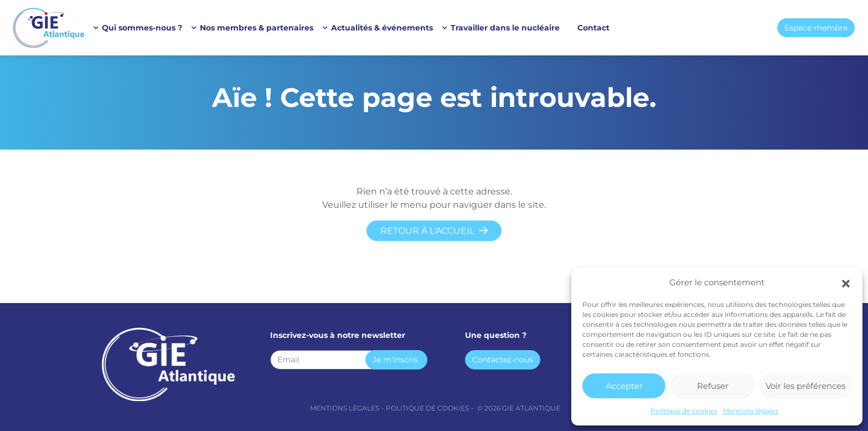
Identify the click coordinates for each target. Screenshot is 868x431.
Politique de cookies (684, 411)
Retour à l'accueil (427, 231)
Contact (593, 28)
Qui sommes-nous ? (142, 28)
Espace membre (816, 28)
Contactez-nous (503, 360)
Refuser (713, 386)
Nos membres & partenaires (257, 28)
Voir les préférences (805, 386)
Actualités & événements (382, 28)
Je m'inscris (395, 360)
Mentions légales (751, 411)
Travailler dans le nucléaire (505, 28)
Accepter (624, 386)
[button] (846, 283)
